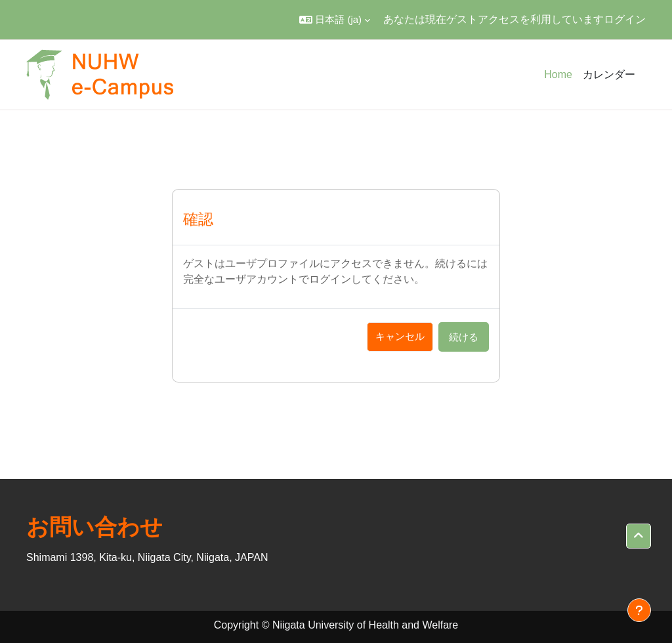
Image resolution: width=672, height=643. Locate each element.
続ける (464, 337)
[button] (335, 20)
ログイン (625, 19)
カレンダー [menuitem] (609, 74)
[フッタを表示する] (639, 610)
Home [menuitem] (558, 74)
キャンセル (400, 336)
